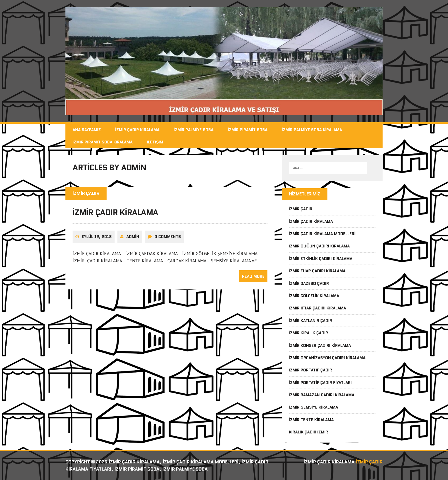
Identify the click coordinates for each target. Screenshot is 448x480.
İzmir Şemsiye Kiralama (313, 407)
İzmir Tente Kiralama (311, 420)
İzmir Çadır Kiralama (137, 130)
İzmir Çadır (301, 209)
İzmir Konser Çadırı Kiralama (320, 345)
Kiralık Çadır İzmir (309, 432)
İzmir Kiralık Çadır (309, 333)
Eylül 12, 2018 (97, 237)
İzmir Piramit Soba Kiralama (103, 142)
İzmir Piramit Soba (248, 130)
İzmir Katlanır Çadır (311, 321)
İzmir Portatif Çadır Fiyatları (320, 383)
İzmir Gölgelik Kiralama (314, 296)
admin (133, 237)
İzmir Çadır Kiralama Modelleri (322, 234)
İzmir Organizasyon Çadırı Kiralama (327, 358)
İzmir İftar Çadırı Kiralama (318, 308)
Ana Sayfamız (87, 130)
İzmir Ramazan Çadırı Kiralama (322, 395)
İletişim (155, 142)
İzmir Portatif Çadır (311, 370)
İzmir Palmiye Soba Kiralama (312, 130)
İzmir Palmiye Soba (194, 130)
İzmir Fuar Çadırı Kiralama (317, 271)
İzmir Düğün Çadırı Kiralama (319, 246)
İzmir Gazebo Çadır (309, 283)
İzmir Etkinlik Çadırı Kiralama (321, 259)
